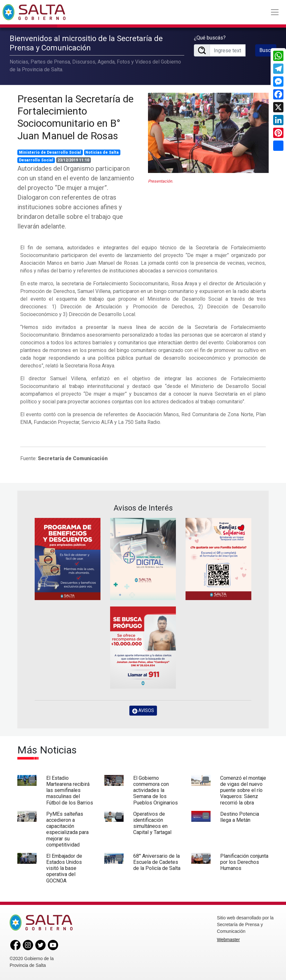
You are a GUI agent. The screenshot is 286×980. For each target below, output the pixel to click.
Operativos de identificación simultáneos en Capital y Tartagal (152, 823)
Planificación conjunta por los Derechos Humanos (244, 862)
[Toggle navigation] (275, 12)
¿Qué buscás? (210, 38)
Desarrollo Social (36, 160)
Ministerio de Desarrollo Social (50, 152)
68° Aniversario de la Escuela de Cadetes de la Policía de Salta (157, 862)
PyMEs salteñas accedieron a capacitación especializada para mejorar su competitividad (67, 829)
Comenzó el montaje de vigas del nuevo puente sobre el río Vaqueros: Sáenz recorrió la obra (243, 790)
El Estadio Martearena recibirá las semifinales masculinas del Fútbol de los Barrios (70, 790)
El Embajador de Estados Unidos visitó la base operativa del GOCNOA (64, 868)
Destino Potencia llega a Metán (240, 817)
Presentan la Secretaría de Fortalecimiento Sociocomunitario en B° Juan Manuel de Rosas (75, 117)
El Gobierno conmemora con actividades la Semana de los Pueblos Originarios (156, 790)
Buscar (267, 50)
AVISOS (143, 711)
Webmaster (228, 940)
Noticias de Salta (102, 152)
